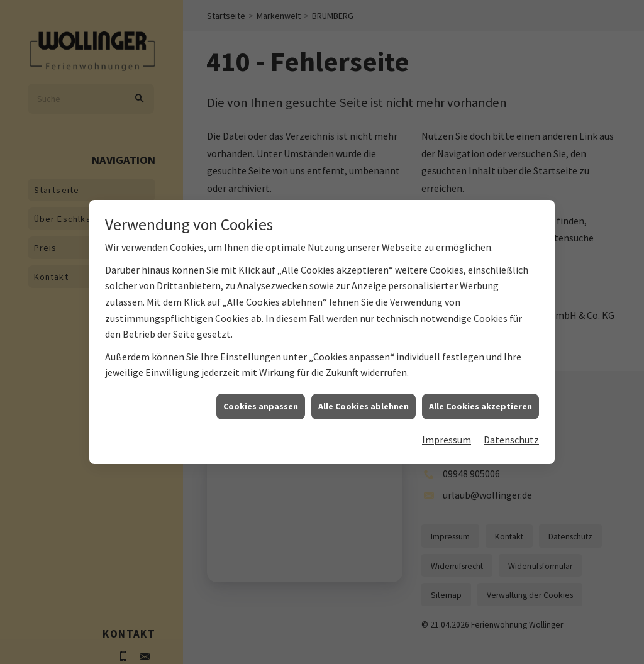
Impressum (447, 441)
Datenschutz (511, 441)
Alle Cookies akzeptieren (480, 407)
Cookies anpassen (261, 407)
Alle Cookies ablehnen (364, 407)
